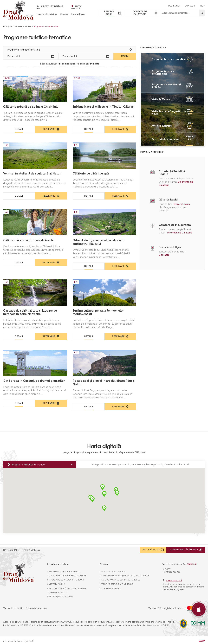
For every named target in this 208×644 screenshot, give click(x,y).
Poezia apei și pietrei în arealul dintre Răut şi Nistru (104, 383)
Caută (125, 56)
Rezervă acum (182, 204)
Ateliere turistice (58, 590)
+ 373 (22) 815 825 (171, 570)
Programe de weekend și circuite (67, 578)
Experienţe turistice (23, 26)
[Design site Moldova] (202, 639)
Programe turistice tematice (65, 569)
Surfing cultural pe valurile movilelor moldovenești (98, 312)
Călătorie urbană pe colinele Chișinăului (31, 107)
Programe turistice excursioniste (68, 573)
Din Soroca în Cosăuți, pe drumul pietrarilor (34, 381)
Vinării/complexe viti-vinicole (117, 582)
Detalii (19, 129)
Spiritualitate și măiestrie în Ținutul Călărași (104, 107)
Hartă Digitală (76, 7)
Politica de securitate (36, 606)
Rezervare (51, 129)
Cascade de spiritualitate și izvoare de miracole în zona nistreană (30, 312)
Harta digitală (172, 578)
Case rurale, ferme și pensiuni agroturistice (125, 573)
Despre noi (174, 6)
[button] (102, 487)
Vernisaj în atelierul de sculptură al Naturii (33, 174)
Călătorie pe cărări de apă (91, 174)
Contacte (190, 6)
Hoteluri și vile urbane (114, 569)
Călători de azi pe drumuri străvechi (28, 240)
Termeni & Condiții (158, 606)
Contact (192, 562)
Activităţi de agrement (61, 595)
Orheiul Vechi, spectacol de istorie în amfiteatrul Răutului (98, 242)
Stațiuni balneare (111, 586)
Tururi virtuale (78, 14)
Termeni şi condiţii (13, 606)
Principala (8, 26)
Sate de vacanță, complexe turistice (121, 578)
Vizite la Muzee (57, 582)
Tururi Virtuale (32, 548)
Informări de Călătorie (180, 233)
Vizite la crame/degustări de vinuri (68, 586)
